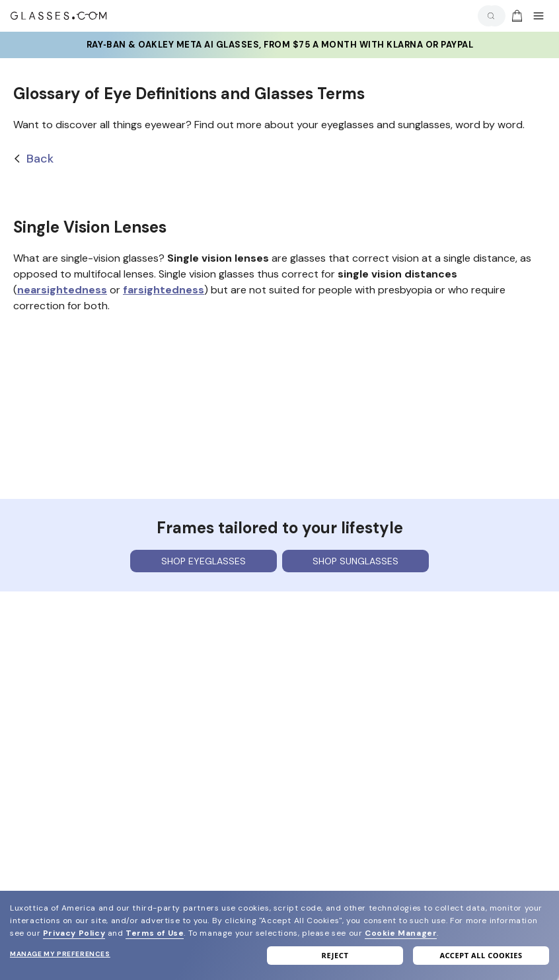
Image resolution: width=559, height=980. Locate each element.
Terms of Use (155, 933)
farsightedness (164, 290)
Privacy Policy (74, 933)
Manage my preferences (60, 954)
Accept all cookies (481, 955)
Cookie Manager (401, 933)
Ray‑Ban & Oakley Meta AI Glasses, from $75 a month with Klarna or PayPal (279, 45)
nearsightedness (62, 290)
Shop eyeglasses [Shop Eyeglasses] (204, 561)
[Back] (279, 159)
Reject (335, 955)
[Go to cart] (515, 16)
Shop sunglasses (355, 561)
